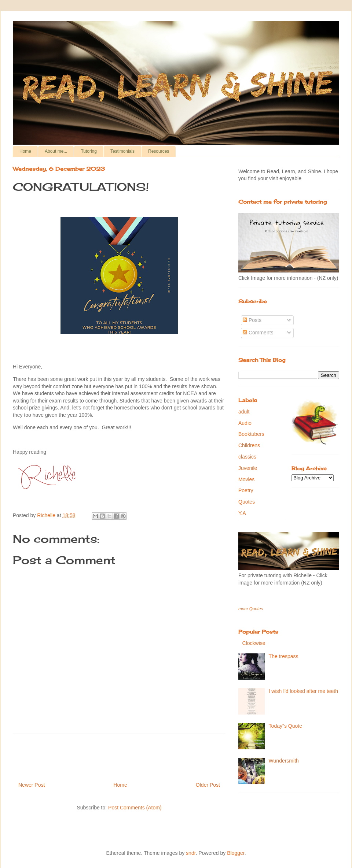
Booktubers (251, 434)
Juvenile (248, 468)
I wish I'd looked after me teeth (303, 691)
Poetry (246, 490)
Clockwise (254, 643)
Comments (258, 333)
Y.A (242, 513)
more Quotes (251, 609)
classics (247, 457)
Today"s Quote (285, 726)
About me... (56, 151)
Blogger (236, 853)
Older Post (208, 785)
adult (244, 412)
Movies (246, 479)
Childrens (249, 445)
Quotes (247, 502)
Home (25, 151)
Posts (252, 320)
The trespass (284, 656)
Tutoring (89, 151)
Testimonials (122, 151)
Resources (159, 151)
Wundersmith (284, 761)
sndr (191, 853)
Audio (245, 423)
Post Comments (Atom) (135, 808)
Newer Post (32, 785)
